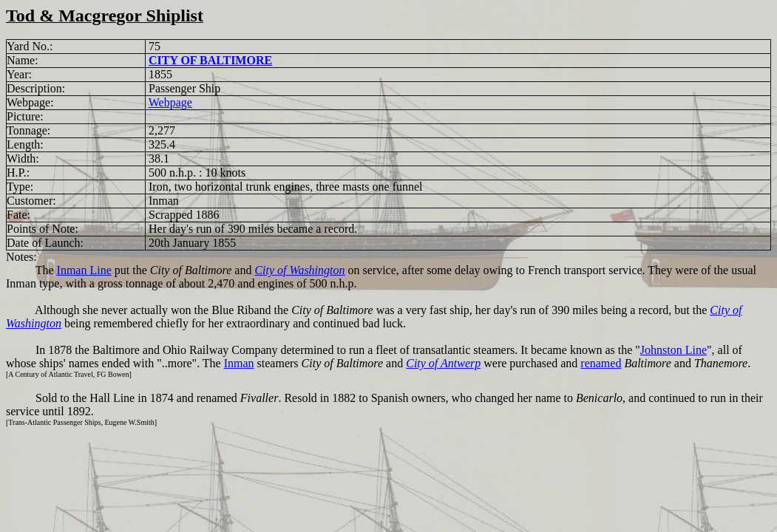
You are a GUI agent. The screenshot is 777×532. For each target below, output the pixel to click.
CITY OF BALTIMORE (210, 60)
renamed (601, 363)
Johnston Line (673, 350)
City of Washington (299, 270)
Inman (239, 363)
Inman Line (84, 270)
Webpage (170, 102)
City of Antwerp (443, 363)
